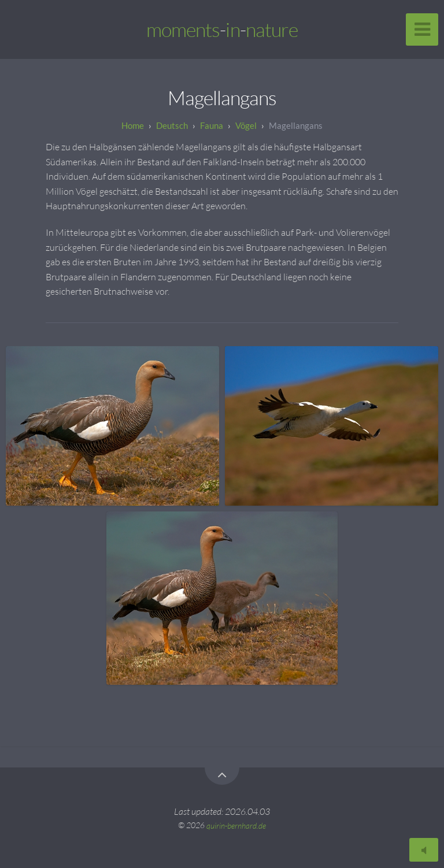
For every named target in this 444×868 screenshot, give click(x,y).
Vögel (246, 125)
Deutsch (172, 125)
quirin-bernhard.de (236, 825)
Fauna (212, 125)
